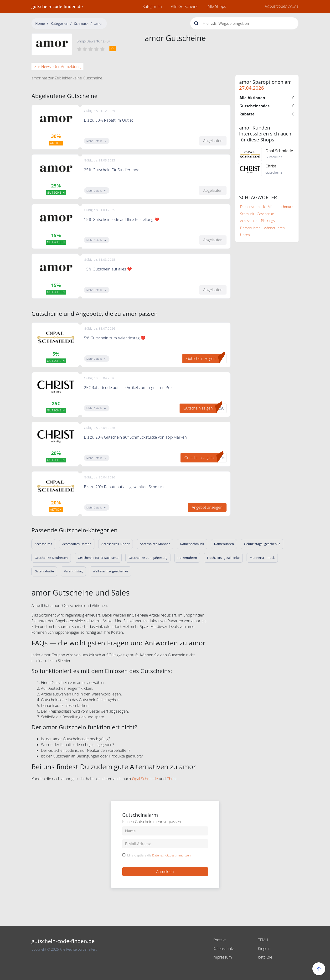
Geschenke (265, 214)
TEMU (263, 940)
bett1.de (265, 957)
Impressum (222, 957)
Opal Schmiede (145, 779)
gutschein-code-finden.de (57, 6)
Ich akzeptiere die (159, 856)
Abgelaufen (213, 141)
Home (40, 23)
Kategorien (152, 6)
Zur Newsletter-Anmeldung (57, 67)
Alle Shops (217, 6)
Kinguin (264, 949)
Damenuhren (250, 228)
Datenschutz (223, 949)
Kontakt (219, 940)
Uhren (245, 235)
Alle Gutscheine (185, 6)
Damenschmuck (253, 207)
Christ (172, 779)
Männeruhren (274, 228)
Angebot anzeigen (207, 507)
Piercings (268, 221)
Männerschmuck (281, 207)
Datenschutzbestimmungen (171, 855)
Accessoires (249, 221)
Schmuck (81, 23)
